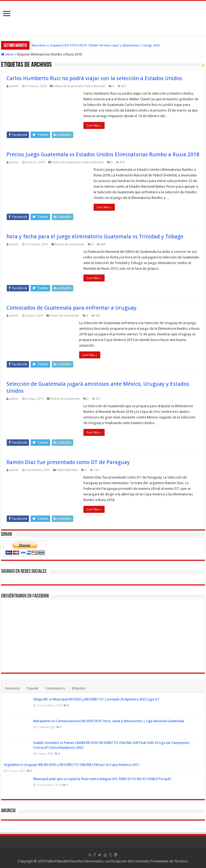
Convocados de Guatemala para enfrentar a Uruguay (71, 308)
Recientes (13, 688)
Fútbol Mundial (95, 86)
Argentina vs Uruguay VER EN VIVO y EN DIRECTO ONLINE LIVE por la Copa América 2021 (72, 765)
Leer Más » (94, 125)
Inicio (7, 54)
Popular (33, 688)
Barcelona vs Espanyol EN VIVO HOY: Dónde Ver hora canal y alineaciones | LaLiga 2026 (96, 45)
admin (14, 86)
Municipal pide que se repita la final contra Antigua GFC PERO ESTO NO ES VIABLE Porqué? (102, 779)
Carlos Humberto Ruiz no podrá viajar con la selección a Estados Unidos (94, 78)
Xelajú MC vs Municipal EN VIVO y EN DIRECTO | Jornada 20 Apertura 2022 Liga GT (96, 699)
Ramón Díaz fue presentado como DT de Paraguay (68, 462)
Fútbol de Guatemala (68, 86)
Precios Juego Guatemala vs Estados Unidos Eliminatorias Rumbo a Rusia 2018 (103, 154)
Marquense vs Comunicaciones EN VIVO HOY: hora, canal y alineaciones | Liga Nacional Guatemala (109, 721)
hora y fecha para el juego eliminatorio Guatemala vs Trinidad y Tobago (95, 236)
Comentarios (55, 688)
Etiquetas (79, 688)
